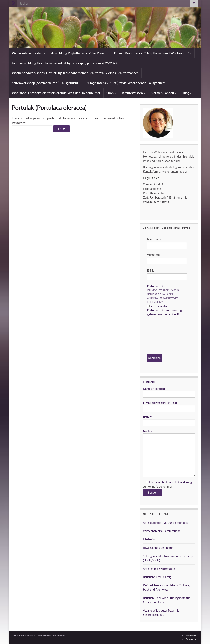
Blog (187, 93)
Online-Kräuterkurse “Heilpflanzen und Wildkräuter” (153, 53)
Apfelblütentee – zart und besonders (165, 523)
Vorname (153, 255)
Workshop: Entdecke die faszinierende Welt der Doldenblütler (56, 93)
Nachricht (169, 453)
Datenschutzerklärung (178, 482)
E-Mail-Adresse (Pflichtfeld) (169, 406)
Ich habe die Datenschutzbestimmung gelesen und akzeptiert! (164, 310)
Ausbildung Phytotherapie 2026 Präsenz (80, 53)
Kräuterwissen (134, 93)
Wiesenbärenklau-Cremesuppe (162, 531)
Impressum (191, 636)
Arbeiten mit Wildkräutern (159, 569)
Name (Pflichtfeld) (169, 392)
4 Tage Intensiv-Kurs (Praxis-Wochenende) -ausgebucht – (128, 83)
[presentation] (163, 336)
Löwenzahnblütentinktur (158, 548)
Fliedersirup (150, 539)
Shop (111, 93)
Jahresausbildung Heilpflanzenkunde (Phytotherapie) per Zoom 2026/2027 (64, 63)
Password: (32, 126)
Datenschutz (156, 286)
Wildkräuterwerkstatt (28, 53)
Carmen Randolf (164, 93)
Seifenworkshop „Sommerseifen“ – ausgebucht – (46, 83)
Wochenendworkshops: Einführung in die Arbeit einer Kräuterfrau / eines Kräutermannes (75, 73)
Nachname (154, 239)
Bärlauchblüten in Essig (157, 577)
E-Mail (153, 270)
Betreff (169, 421)
